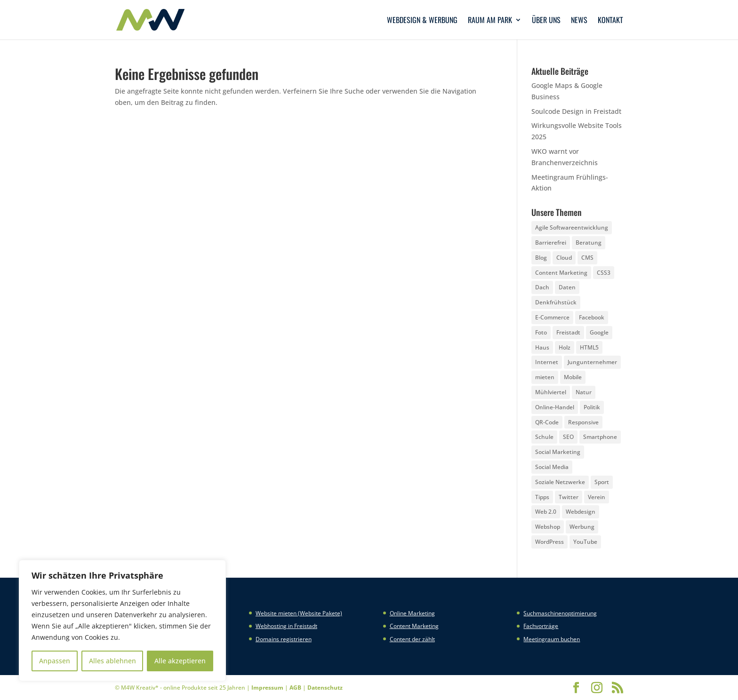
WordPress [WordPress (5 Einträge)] (549, 542)
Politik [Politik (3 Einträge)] (592, 407)
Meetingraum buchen (552, 639)
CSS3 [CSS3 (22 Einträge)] (604, 273)
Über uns (546, 21)
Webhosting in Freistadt (286, 626)
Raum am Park (490, 21)
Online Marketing (412, 613)
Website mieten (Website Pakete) (299, 613)
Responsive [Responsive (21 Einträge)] (583, 422)
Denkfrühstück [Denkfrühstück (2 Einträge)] (556, 302)
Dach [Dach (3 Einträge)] (542, 287)
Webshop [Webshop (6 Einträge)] (548, 527)
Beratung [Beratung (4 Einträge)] (589, 243)
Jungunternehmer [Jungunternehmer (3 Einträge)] (592, 362)
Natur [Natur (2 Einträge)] (584, 392)
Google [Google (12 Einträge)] (599, 332)
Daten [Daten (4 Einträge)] (567, 287)
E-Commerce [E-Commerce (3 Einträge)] (552, 317)
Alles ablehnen (112, 661)
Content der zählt (412, 639)
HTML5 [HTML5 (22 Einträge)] (589, 347)
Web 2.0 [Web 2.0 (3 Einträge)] (546, 512)
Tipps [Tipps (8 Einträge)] (542, 497)
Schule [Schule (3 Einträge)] (544, 437)
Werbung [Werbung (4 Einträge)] (582, 527)
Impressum (267, 688)
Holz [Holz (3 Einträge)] (565, 347)
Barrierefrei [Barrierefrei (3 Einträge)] (551, 243)
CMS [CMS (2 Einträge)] (587, 258)
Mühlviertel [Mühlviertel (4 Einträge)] (551, 392)
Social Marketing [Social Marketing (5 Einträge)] (558, 452)
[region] (122, 620)
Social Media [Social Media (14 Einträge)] (552, 467)
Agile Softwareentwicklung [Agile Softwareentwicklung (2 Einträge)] (572, 227)
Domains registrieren (284, 639)
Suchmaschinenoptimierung (560, 613)
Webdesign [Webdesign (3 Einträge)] (581, 512)
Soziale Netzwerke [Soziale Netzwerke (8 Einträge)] (560, 482)
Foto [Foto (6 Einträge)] (541, 332)
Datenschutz (325, 688)
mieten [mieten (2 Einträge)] (545, 377)
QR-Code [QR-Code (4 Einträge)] (547, 422)
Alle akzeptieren (180, 661)
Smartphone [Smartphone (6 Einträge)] (600, 437)
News (579, 21)
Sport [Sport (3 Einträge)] (602, 482)
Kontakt (610, 21)
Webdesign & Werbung (422, 21)
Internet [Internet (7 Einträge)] (547, 362)
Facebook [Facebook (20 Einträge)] (592, 317)
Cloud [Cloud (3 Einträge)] (564, 258)
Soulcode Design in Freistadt (576, 111)
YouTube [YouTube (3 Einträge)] (585, 542)
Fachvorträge (541, 626)
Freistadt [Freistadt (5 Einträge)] (568, 332)
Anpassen (55, 661)
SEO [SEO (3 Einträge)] (568, 437)
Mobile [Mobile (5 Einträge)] (573, 377)
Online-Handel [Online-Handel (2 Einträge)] (555, 407)
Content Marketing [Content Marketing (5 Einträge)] (561, 273)
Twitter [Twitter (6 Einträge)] (569, 497)
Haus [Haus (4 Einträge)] (542, 347)
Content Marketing (414, 626)
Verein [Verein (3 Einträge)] (597, 497)
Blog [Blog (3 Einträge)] (541, 258)
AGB (295, 688)
